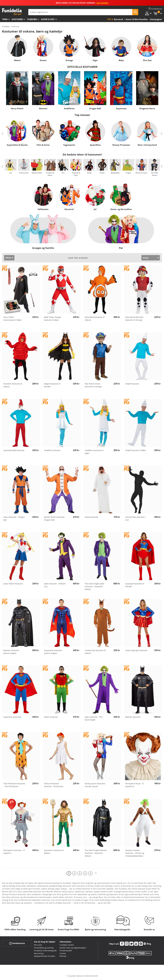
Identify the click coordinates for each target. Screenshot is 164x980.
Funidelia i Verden (67, 945)
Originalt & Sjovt (76, 174)
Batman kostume (133, 717)
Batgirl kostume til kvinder (52, 385)
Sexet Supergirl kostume (136, 650)
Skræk (89, 173)
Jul (95, 209)
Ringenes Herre (147, 108)
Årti (63, 173)
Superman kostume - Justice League (53, 652)
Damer (43, 60)
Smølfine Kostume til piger (94, 452)
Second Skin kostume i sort (135, 518)
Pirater (102, 173)
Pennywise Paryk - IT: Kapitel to (135, 785)
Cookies (63, 953)
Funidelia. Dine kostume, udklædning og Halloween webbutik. (12, 12)
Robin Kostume (51, 717)
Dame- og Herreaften (121, 209)
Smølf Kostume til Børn (136, 450)
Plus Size (147, 60)
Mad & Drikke (37, 173)
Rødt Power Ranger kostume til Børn (53, 319)
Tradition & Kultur (50, 174)
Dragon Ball (95, 108)
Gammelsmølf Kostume (14, 450)
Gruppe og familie (43, 248)
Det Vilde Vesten (155, 174)
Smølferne (69, 108)
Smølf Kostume (132, 384)
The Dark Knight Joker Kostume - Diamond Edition (95, 586)
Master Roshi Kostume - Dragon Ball (55, 518)
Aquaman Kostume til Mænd (54, 852)
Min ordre (38, 945)
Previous (2, 134)
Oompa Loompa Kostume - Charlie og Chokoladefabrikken (135, 853)
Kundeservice (17, 943)
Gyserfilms (95, 145)
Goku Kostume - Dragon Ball (14, 518)
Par (121, 248)
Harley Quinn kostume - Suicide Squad (95, 785)
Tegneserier (69, 145)
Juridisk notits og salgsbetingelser (73, 948)
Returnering (39, 953)
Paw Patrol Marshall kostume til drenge (134, 319)
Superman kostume (12, 717)
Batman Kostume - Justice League (12, 652)
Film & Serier (43, 145)
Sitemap (63, 956)
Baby (121, 60)
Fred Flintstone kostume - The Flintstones (14, 785)
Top (109, 19)
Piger (95, 60)
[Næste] (96, 873)
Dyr (11, 173)
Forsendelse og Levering (44, 948)
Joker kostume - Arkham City (55, 585)
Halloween (43, 209)
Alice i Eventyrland (147, 145)
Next (162, 134)
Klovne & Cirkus (141, 173)
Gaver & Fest (48, 19)
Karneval (69, 209)
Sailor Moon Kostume (13, 584)
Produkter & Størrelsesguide (45, 951)
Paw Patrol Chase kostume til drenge (93, 385)
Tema (5, 19)
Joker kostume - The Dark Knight (94, 718)
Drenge (69, 60)
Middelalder (115, 173)
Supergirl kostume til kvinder (135, 585)
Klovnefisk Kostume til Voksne (95, 319)
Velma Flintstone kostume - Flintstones (54, 785)
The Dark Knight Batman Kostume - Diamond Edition (96, 853)
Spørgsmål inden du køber (45, 956)
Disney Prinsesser (121, 145)
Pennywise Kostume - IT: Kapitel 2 (14, 852)
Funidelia (6, 27)
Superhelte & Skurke (17, 145)
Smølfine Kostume (52, 450)
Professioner (24, 173)
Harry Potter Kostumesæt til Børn (13, 319)
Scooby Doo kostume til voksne (95, 652)
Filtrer (8, 258)
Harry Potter (17, 108)
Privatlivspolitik (66, 951)
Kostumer (17, 19)
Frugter (128, 173)
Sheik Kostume (91, 517)
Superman (121, 108)
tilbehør (32, 19)
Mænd (17, 60)
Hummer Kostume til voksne (13, 385)
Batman (43, 108)
